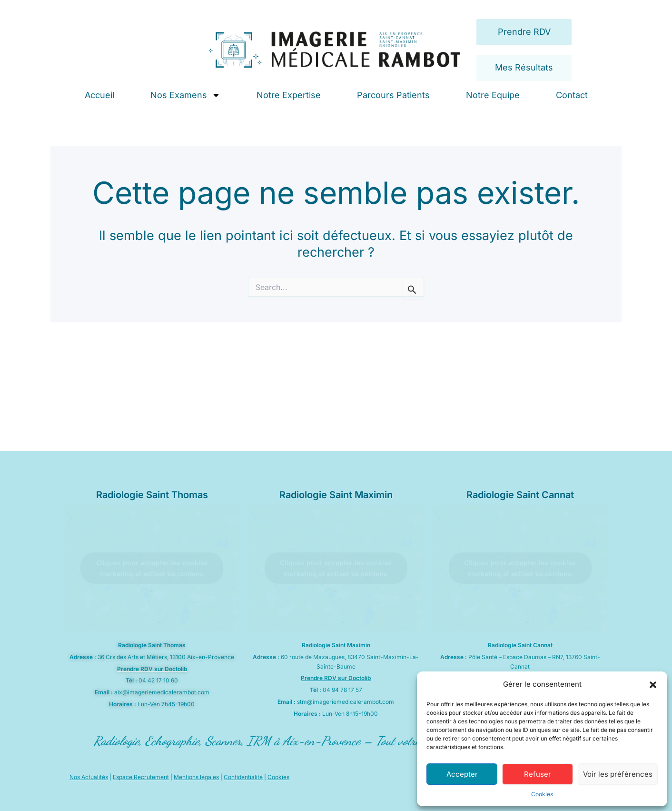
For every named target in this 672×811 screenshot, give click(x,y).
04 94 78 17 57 (342, 690)
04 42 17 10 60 (158, 680)
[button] (653, 685)
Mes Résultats (524, 67)
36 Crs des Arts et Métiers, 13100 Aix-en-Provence (166, 657)
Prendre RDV (524, 32)
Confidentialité (243, 777)
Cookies (542, 794)
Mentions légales (196, 777)
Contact (572, 95)
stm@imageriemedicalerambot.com (346, 702)
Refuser (538, 774)
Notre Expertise (289, 95)
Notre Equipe (493, 95)
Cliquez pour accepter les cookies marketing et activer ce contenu (152, 568)
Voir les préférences (618, 774)
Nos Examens (185, 95)
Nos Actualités (89, 777)
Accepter (462, 774)
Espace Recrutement (141, 777)
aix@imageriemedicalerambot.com (162, 692)
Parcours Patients (393, 95)
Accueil (99, 95)
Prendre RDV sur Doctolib (152, 669)
